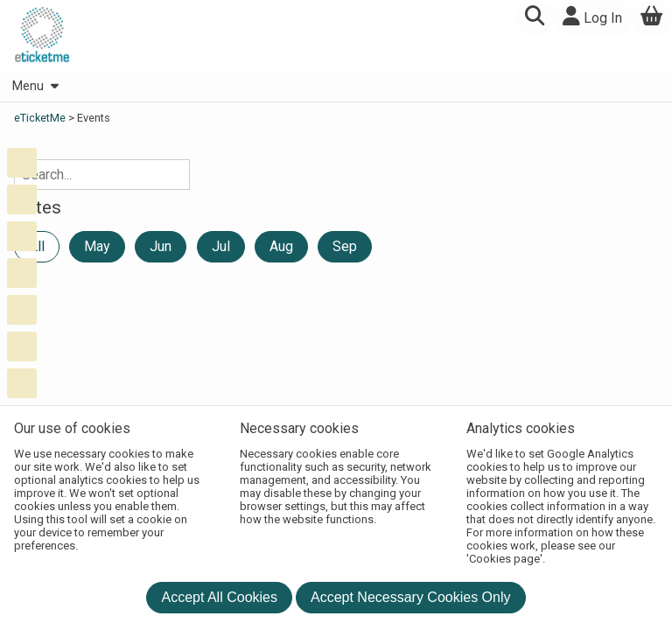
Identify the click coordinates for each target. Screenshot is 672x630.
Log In (592, 16)
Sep (345, 246)
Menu (35, 86)
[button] (534, 18)
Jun (161, 246)
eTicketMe (41, 118)
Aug (281, 246)
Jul (221, 246)
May (97, 246)
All (37, 246)
